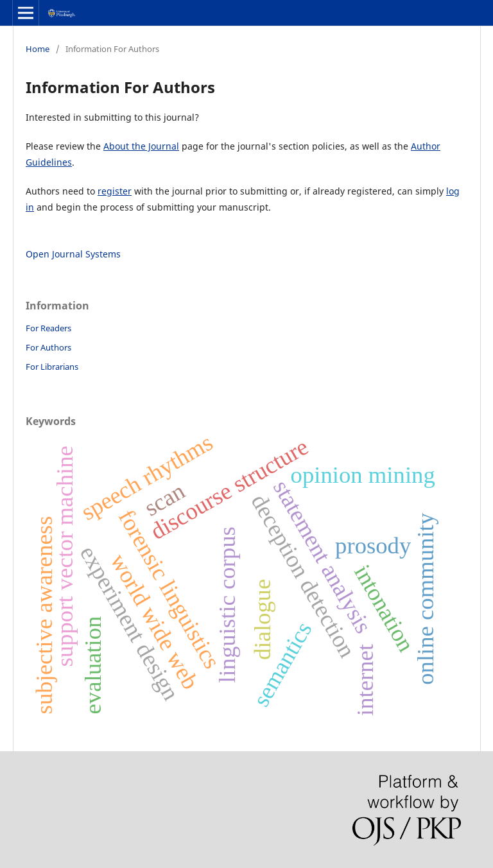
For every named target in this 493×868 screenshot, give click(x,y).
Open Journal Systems (73, 254)
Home (38, 49)
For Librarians (52, 367)
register (115, 191)
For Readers (48, 328)
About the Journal (141, 146)
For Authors (48, 347)
